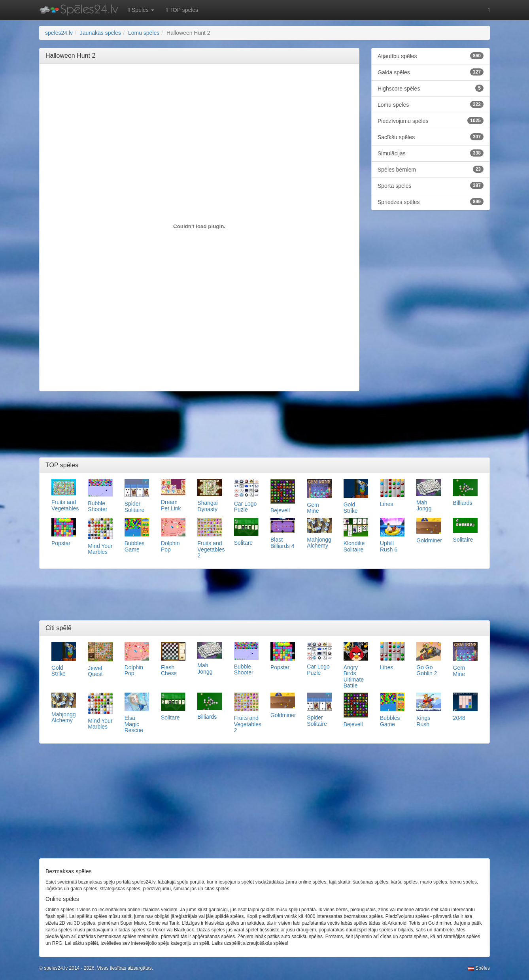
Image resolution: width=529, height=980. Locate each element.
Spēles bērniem (431, 169)
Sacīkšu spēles (431, 137)
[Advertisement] (199, 87)
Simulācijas (431, 153)
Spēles (479, 968)
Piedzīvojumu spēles (431, 121)
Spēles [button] (141, 10)
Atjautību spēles (431, 56)
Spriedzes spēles (431, 202)
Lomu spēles (431, 104)
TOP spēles (182, 10)
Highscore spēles (431, 88)
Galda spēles (431, 72)
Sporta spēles (431, 185)
